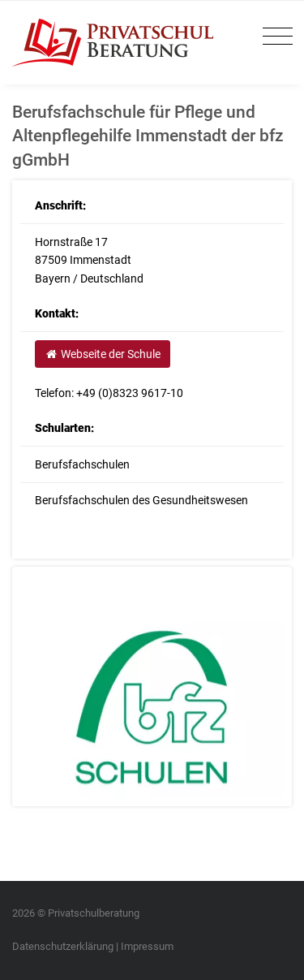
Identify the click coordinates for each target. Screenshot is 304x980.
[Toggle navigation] (274, 37)
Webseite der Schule (102, 354)
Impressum (147, 946)
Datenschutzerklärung (63, 946)
